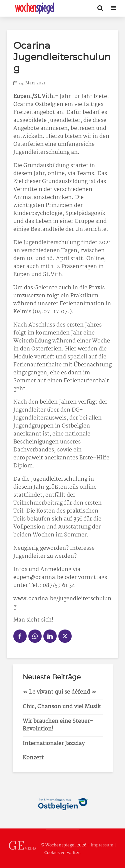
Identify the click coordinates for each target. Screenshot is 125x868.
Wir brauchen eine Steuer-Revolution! (58, 725)
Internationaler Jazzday (54, 744)
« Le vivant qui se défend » (59, 692)
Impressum (102, 845)
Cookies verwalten (62, 853)
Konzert (33, 758)
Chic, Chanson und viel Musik (62, 707)
